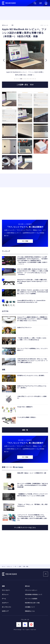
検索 (35, 3)
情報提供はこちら (30, 611)
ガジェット (5, 595)
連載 (3, 586)
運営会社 (27, 586)
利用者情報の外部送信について (34, 595)
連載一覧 (25, 430)
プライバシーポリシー (31, 590)
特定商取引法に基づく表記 (32, 603)
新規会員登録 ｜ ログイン (46, 3)
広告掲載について (30, 607)
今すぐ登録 (25, 241)
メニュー (41, 3)
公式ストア (5, 611)
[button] (4, 60)
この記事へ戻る (25, 85)
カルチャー (5, 603)
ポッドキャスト (7, 607)
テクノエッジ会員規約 (31, 599)
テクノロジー (6, 590)
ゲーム (4, 599)
